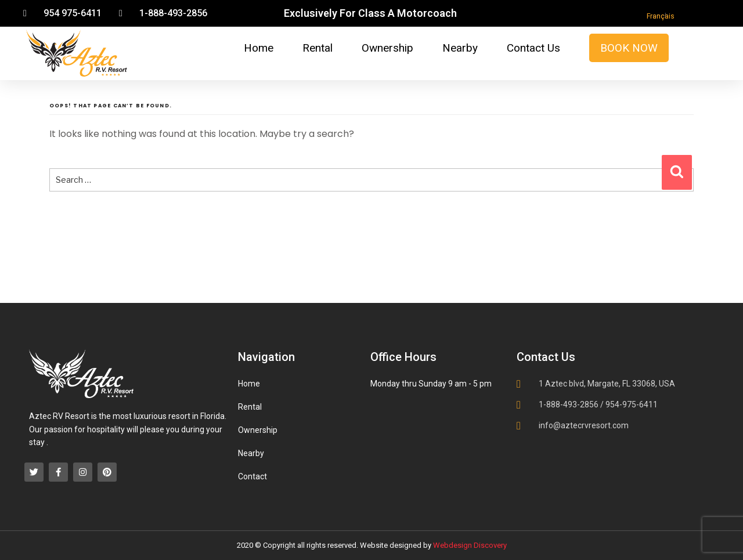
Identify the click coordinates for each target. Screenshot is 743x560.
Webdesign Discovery (470, 545)
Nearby (460, 48)
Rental (318, 48)
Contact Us (533, 48)
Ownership (387, 48)
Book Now (629, 48)
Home (259, 48)
